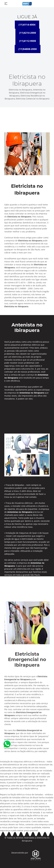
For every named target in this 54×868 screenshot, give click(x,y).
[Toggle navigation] (6, 4)
